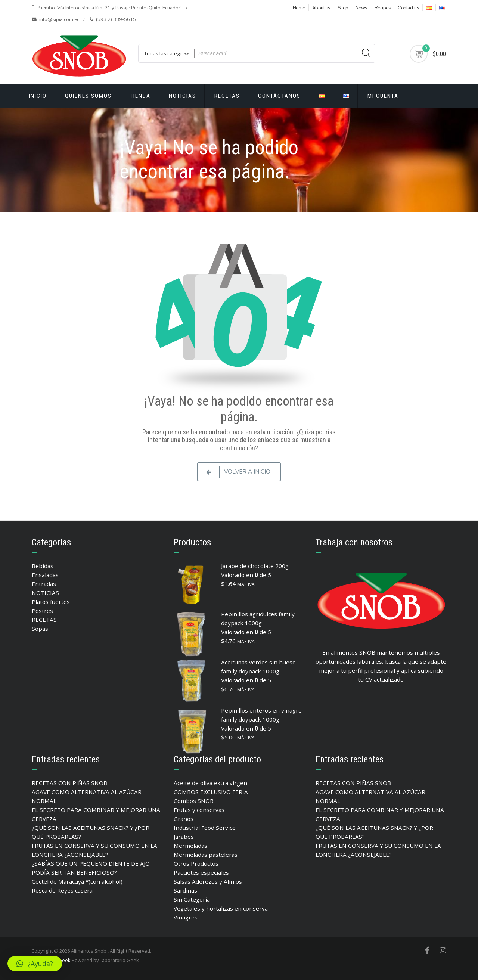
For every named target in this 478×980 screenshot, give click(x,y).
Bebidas (43, 566)
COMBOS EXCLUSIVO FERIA (211, 792)
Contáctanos (279, 96)
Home (299, 8)
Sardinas (185, 890)
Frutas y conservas (199, 810)
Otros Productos (196, 863)
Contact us (408, 8)
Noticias (182, 96)
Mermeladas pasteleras (206, 855)
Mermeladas (190, 846)
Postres (42, 611)
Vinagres (186, 917)
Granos (184, 819)
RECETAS (227, 96)
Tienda (140, 96)
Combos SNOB (194, 801)
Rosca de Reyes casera (62, 890)
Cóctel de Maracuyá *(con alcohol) (77, 881)
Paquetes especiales (201, 872)
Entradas (44, 584)
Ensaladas (45, 575)
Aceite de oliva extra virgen (210, 783)
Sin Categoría (192, 899)
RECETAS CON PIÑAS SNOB (69, 783)
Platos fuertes (51, 602)
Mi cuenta (383, 96)
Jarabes (184, 837)
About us (321, 8)
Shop (343, 8)
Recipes (383, 8)
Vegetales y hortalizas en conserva (221, 908)
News (361, 8)
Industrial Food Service (205, 828)
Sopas (40, 629)
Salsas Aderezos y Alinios (208, 881)
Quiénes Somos (88, 96)
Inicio (38, 96)
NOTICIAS (45, 593)
